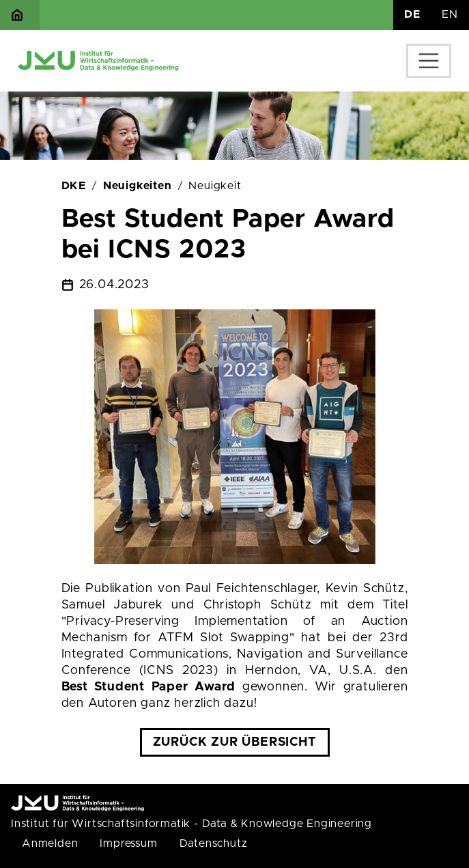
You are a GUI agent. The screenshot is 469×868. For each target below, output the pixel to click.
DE (412, 14)
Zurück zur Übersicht (235, 742)
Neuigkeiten (138, 186)
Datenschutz (214, 843)
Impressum (128, 843)
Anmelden (50, 843)
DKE (74, 186)
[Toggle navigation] (429, 61)
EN (450, 14)
